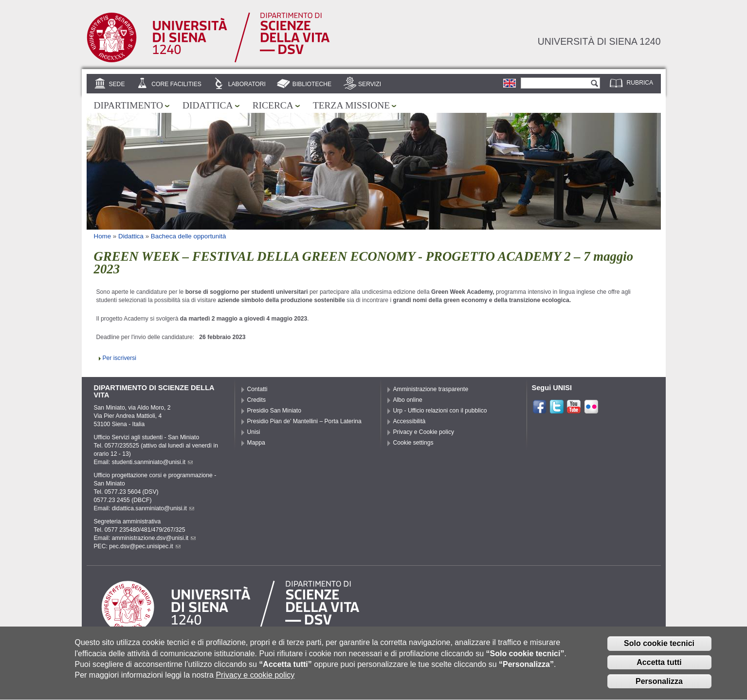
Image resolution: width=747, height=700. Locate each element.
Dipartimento (128, 105)
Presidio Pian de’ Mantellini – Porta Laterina (304, 421)
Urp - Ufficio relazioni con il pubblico (440, 411)
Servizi (370, 84)
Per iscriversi (120, 358)
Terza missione (351, 105)
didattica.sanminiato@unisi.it (153, 508)
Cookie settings (413, 443)
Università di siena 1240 (599, 41)
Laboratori (247, 84)
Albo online (408, 400)
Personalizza (659, 686)
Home (103, 236)
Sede (117, 84)
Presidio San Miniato (274, 411)
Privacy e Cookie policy (424, 432)
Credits (257, 400)
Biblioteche (312, 84)
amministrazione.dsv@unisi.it (154, 538)
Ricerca (273, 105)
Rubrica (640, 83)
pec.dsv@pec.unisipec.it (145, 546)
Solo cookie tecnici (659, 648)
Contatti (257, 389)
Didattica (208, 105)
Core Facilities (176, 84)
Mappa (256, 443)
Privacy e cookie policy (255, 680)
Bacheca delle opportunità (189, 236)
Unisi (254, 432)
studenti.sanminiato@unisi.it (153, 462)
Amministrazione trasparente (431, 389)
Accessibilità (410, 421)
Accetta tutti (659, 667)
